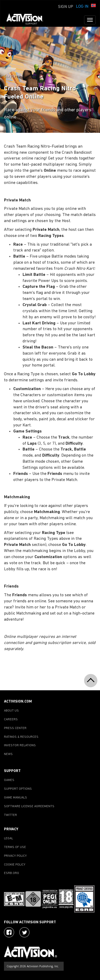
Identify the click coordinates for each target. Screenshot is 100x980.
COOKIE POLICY (15, 865)
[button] (93, 6)
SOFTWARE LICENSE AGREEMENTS (29, 806)
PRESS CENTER (15, 728)
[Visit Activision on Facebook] (9, 932)
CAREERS (11, 719)
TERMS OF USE (15, 847)
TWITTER (10, 815)
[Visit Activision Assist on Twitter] (24, 932)
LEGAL (8, 838)
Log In (82, 7)
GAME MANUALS (16, 798)
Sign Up (66, 7)
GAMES (9, 780)
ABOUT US (11, 711)
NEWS (8, 754)
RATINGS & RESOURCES (21, 737)
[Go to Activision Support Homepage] (27, 20)
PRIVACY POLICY (15, 856)
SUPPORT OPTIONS (18, 789)
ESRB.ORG (12, 873)
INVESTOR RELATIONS (20, 745)
